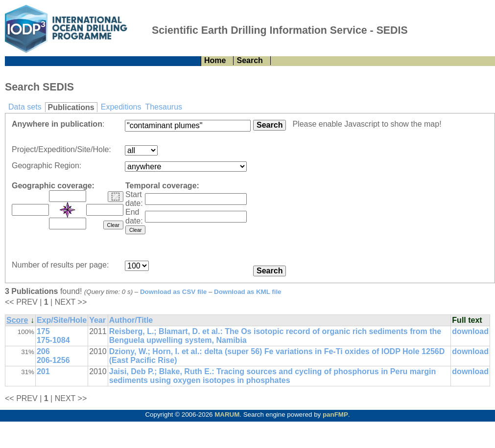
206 (43, 351)
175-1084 (53, 340)
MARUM (227, 414)
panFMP (335, 414)
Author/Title (131, 320)
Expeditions (121, 107)
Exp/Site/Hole (62, 320)
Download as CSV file (173, 292)
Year (97, 320)
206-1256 (53, 360)
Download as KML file (248, 292)
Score (17, 320)
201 (43, 371)
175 (43, 331)
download (470, 331)
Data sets (25, 107)
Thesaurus (164, 107)
